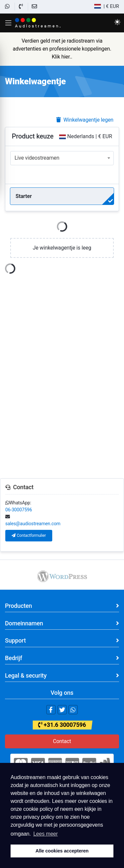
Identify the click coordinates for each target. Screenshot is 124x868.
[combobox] (62, 158)
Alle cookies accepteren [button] (62, 851)
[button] (8, 23)
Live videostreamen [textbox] (37, 158)
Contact (62, 741)
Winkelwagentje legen (85, 120)
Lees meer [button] (46, 834)
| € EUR (107, 6)
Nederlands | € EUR (86, 136)
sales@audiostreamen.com (33, 524)
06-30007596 (19, 510)
